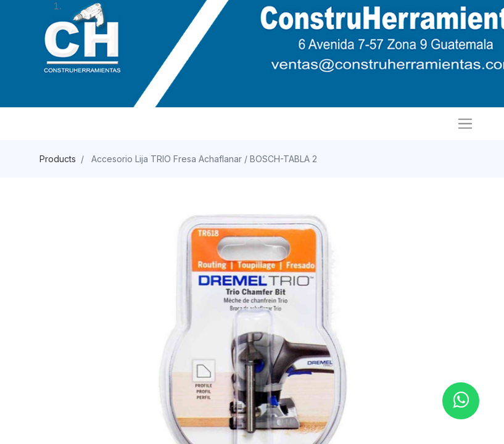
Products (58, 159)
